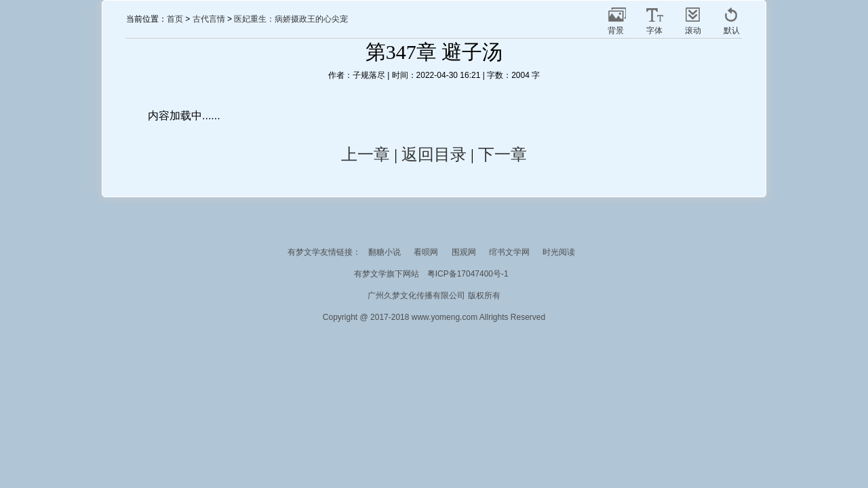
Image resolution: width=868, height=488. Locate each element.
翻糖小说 (384, 252)
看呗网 (426, 252)
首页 (175, 19)
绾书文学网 (509, 252)
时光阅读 (559, 252)
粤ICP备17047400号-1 (468, 274)
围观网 (464, 252)
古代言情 (209, 19)
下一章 (502, 155)
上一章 (366, 155)
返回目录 (434, 155)
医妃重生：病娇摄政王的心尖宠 (291, 19)
